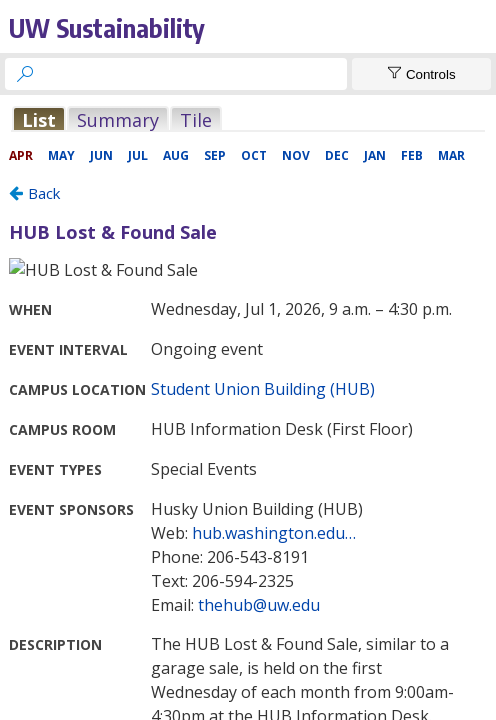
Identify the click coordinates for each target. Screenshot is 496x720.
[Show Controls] (421, 74)
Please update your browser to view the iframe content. (248, 119)
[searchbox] (194, 74)
